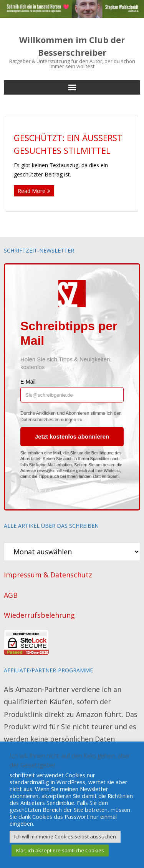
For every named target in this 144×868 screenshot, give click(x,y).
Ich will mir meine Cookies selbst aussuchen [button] (65, 836)
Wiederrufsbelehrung (39, 615)
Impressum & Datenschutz (48, 575)
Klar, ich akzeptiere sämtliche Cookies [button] (60, 850)
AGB (11, 595)
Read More (31, 191)
